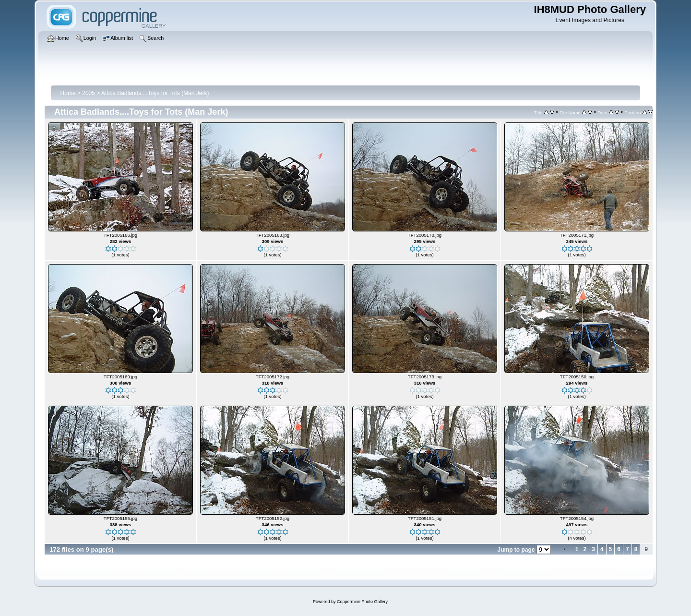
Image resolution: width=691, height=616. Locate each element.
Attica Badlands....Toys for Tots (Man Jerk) (155, 93)
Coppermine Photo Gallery (362, 602)
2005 (89, 93)
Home (68, 93)
